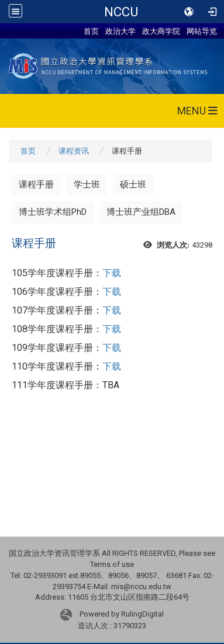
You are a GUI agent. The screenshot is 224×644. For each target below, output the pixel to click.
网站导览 (202, 31)
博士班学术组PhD (53, 212)
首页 (91, 31)
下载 (112, 273)
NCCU (121, 12)
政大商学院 (161, 31)
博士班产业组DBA (141, 212)
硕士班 (133, 185)
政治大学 (120, 31)
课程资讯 (74, 151)
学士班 (87, 185)
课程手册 (36, 185)
